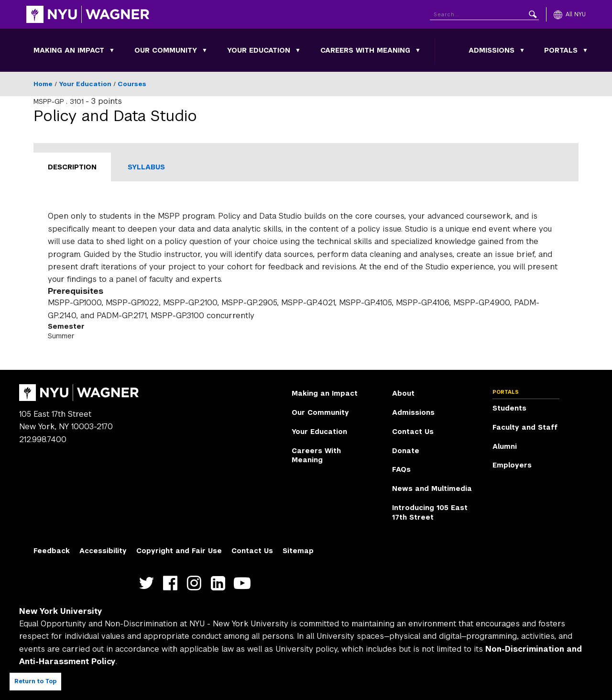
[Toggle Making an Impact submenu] (112, 50)
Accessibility (103, 551)
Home (43, 84)
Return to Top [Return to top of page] (35, 681)
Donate (406, 451)
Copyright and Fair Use (179, 551)
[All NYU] (570, 14)
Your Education (259, 50)
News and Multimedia (432, 489)
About (403, 393)
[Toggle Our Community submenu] (205, 50)
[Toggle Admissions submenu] (522, 50)
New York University (61, 611)
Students (509, 408)
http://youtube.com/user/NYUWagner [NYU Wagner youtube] (244, 583)
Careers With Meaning (365, 50)
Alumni (505, 446)
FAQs (401, 469)
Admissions (492, 50)
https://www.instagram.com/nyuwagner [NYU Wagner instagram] (196, 583)
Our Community (166, 50)
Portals (561, 50)
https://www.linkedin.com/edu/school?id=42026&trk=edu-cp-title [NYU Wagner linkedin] (220, 583)
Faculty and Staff (525, 427)
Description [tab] (72, 167)
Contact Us (413, 432)
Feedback (52, 551)
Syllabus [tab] (146, 167)
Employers (512, 465)
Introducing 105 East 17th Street (430, 512)
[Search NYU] (484, 13)
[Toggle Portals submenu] (585, 50)
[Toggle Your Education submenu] (298, 50)
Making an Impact (69, 50)
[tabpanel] (306, 276)
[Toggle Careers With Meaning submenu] (418, 50)
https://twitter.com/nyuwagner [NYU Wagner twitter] (148, 583)
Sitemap (298, 551)
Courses (132, 84)
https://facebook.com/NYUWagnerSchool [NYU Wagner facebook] (172, 583)
